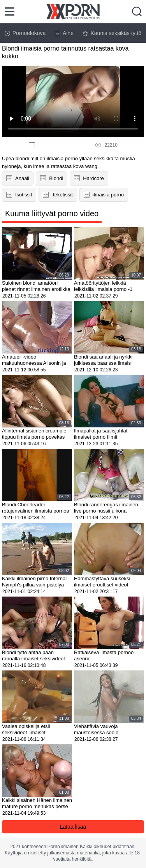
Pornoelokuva (25, 33)
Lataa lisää (73, 827)
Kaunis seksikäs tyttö (112, 33)
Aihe (64, 33)
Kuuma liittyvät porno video (52, 213)
